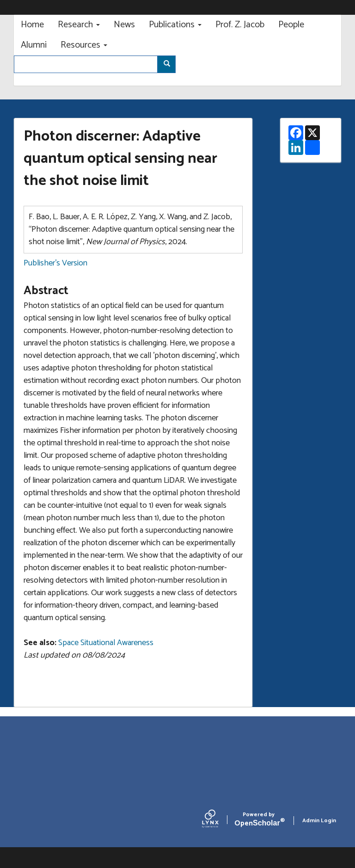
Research (79, 25)
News (124, 25)
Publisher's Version (55, 263)
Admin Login (319, 821)
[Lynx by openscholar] (218, 821)
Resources (84, 45)
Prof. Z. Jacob (240, 25)
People (291, 25)
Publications (175, 25)
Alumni (34, 45)
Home (32, 25)
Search (170, 65)
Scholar (259, 821)
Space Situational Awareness (106, 643)
